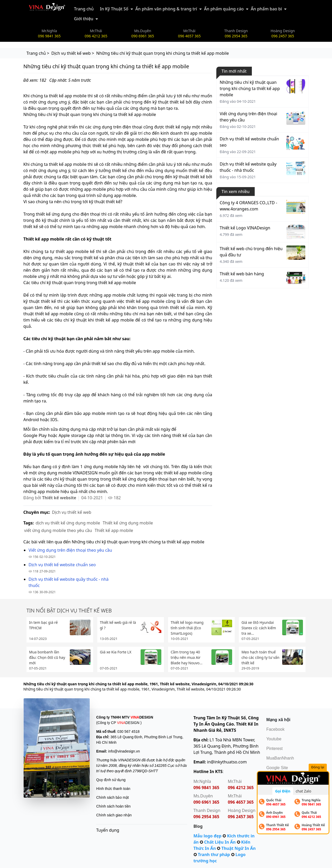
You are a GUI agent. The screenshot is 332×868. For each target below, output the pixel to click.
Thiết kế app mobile (114, 530)
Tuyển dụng (108, 830)
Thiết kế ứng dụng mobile (128, 523)
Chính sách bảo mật (113, 797)
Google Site (277, 768)
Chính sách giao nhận (114, 815)
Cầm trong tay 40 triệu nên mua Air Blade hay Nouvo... (187, 657)
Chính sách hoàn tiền (113, 806)
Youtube (274, 739)
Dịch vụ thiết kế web (72, 512)
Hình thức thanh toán (113, 789)
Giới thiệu (84, 19)
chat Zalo (303, 791)
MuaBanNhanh (280, 758)
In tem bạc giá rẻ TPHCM (43, 625)
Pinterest (275, 749)
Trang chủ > (38, 53)
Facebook (275, 729)
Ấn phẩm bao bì (266, 9)
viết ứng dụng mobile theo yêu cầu (58, 530)
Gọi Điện (283, 791)
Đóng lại (319, 767)
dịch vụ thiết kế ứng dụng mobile (68, 523)
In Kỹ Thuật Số (114, 9)
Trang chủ (84, 9)
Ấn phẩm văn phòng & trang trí (166, 9)
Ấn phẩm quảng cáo (224, 9)
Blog (198, 826)
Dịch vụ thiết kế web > (73, 53)
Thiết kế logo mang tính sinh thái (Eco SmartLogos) (187, 628)
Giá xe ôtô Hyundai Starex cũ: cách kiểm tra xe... (259, 628)
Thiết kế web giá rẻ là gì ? (118, 625)
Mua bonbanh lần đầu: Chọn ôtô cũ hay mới (47, 657)
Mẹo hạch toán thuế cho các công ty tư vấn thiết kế (260, 657)
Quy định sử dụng (111, 780)
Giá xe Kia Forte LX (116, 652)
